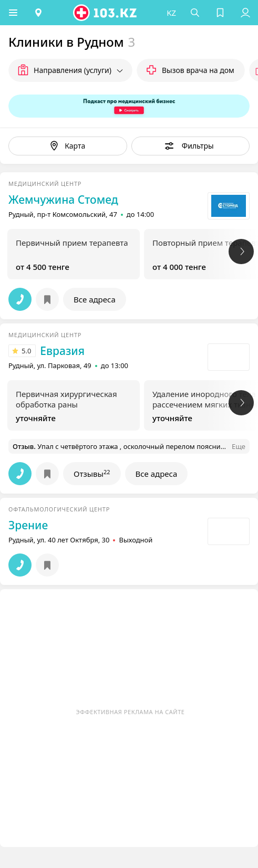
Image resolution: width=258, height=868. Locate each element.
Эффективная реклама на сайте (131, 712)
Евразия (62, 351)
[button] (13, 13)
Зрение (28, 525)
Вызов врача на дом (198, 70)
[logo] (106, 13)
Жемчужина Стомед (63, 200)
